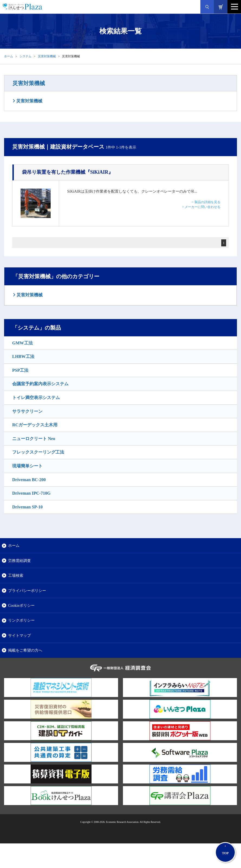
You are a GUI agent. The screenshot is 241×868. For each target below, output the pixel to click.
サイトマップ (19, 635)
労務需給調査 (19, 561)
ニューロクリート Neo (34, 439)
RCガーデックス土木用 (35, 425)
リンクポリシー (21, 620)
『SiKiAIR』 (68, 172)
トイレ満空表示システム (36, 398)
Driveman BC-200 (29, 480)
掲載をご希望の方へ (25, 650)
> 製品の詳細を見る (206, 202)
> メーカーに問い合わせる (201, 207)
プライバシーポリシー (27, 591)
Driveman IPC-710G (31, 493)
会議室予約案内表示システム (40, 384)
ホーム (9, 56)
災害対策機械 (47, 56)
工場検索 (16, 575)
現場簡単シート (27, 466)
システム (25, 56)
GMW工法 (22, 343)
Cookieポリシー (21, 605)
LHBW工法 (23, 356)
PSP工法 (20, 370)
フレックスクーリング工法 (38, 452)
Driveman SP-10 (27, 507)
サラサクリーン (27, 411)
